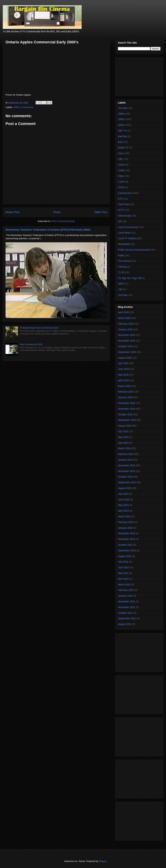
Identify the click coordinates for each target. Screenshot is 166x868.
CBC (121, 159)
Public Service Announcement (134, 250)
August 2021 (125, 624)
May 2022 (123, 573)
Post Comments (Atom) (63, 221)
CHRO (121, 170)
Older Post (100, 212)
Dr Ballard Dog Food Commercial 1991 (39, 328)
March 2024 (124, 448)
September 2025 (127, 352)
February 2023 (126, 522)
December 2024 (127, 403)
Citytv (121, 176)
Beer (121, 142)
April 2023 (123, 511)
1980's (121, 114)
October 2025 (125, 346)
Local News (124, 233)
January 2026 (125, 329)
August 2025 (125, 358)
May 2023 (123, 505)
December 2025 (127, 335)
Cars (121, 153)
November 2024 (127, 409)
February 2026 (126, 324)
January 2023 (125, 528)
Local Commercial (128, 227)
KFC (120, 221)
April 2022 (123, 579)
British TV (123, 148)
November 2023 (127, 471)
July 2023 (123, 494)
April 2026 (123, 312)
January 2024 (125, 460)
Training (122, 267)
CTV (120, 199)
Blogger (103, 861)
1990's (121, 119)
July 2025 (123, 363)
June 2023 (124, 500)
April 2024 (123, 443)
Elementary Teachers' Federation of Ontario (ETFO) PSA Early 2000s (48, 230)
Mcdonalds (124, 244)
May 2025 (123, 375)
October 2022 (125, 545)
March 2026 (124, 318)
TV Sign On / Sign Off (130, 278)
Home (57, 212)
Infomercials (124, 216)
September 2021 (127, 618)
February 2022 (126, 590)
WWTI (121, 284)
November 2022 (127, 539)
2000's (17, 107)
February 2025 (126, 392)
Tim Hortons (124, 261)
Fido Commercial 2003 (31, 344)
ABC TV (122, 131)
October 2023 (125, 477)
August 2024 (125, 426)
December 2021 (127, 601)
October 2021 (125, 613)
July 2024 (123, 431)
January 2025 (125, 397)
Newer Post (13, 212)
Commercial (27, 107)
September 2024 (127, 420)
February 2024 (126, 454)
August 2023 (125, 488)
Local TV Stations (127, 238)
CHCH (121, 165)
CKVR (121, 187)
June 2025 (124, 369)
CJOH (121, 182)
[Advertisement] (139, 76)
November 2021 (127, 607)
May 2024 (123, 437)
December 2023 (127, 465)
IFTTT (121, 210)
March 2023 (124, 516)
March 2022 (124, 585)
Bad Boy (123, 136)
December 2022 (127, 533)
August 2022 (125, 556)
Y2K (120, 289)
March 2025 (124, 386)
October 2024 (125, 414)
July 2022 (123, 562)
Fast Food (123, 204)
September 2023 (127, 482)
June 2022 (124, 567)
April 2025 (123, 380)
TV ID (121, 272)
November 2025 (127, 341)
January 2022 (125, 596)
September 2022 (127, 550)
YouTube (123, 108)
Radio (121, 255)
